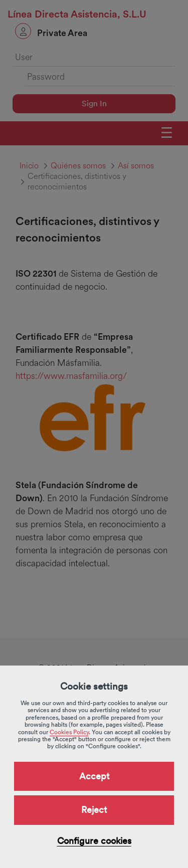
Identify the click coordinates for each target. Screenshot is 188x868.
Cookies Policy (69, 732)
